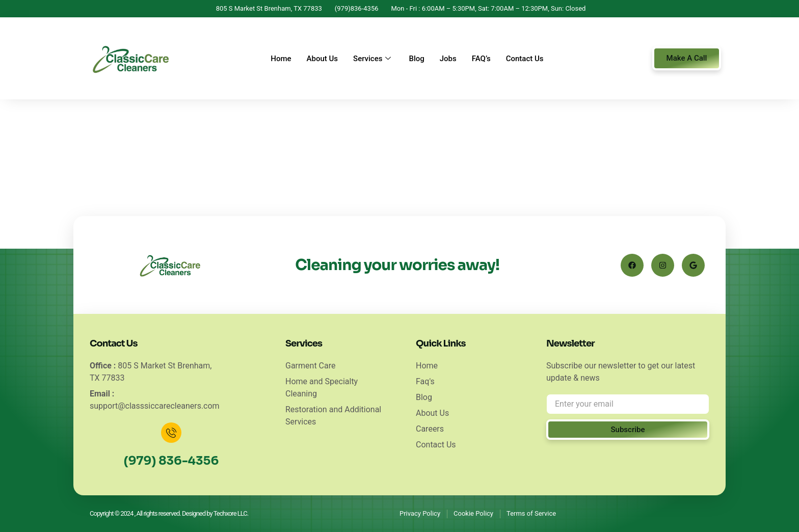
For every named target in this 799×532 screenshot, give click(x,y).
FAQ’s (481, 59)
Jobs (448, 59)
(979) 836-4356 (171, 461)
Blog (416, 59)
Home (281, 59)
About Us (323, 59)
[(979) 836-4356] (171, 433)
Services (373, 59)
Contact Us (525, 59)
